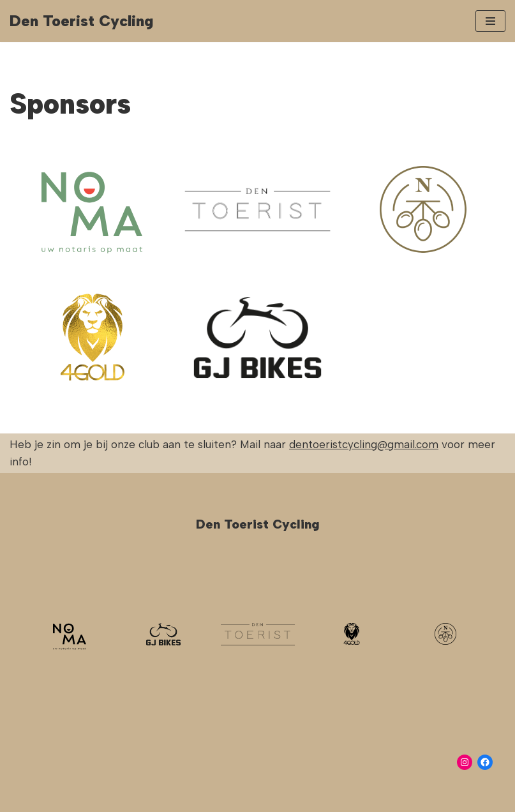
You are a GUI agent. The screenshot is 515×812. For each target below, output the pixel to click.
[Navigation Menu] (490, 21)
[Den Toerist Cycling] (81, 21)
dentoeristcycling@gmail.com (364, 444)
